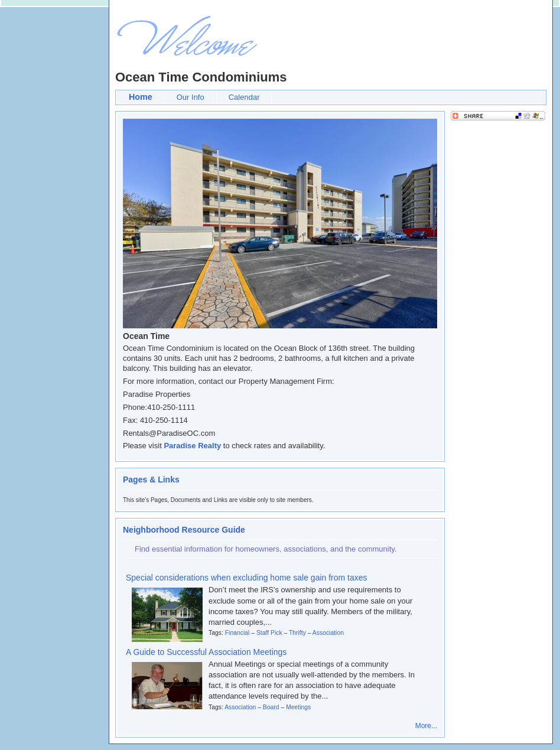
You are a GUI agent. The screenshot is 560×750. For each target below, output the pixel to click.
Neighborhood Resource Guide (184, 530)
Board (271, 707)
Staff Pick (269, 633)
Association (328, 633)
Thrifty (297, 633)
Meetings (298, 707)
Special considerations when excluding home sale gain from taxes (247, 578)
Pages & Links (151, 480)
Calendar (244, 97)
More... (426, 726)
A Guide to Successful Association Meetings (206, 652)
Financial (237, 633)
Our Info (191, 97)
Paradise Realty (192, 446)
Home (141, 97)
